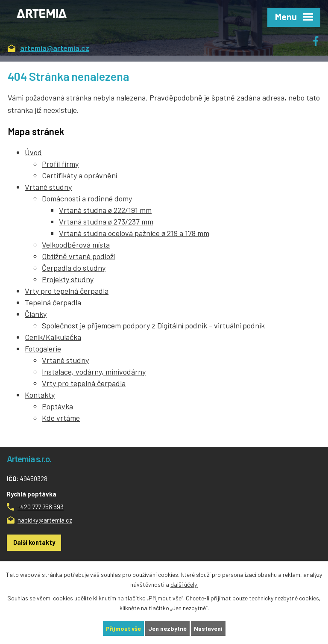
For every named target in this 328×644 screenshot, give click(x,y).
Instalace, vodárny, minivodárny (94, 372)
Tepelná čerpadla (53, 302)
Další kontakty (34, 542)
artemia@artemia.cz (48, 49)
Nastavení (208, 628)
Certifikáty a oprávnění (79, 175)
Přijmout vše (123, 628)
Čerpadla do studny (74, 268)
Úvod (33, 152)
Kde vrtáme (61, 418)
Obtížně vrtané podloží (78, 256)
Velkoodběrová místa (76, 245)
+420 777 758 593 (41, 507)
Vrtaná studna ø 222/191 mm (105, 210)
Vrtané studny (48, 187)
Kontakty (40, 395)
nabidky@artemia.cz (45, 520)
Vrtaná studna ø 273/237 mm (106, 222)
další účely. (184, 584)
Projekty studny (68, 279)
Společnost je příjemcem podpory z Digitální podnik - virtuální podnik (153, 325)
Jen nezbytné (167, 628)
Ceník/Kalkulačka (53, 337)
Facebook (320, 38)
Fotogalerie (43, 349)
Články (36, 314)
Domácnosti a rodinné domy (87, 198)
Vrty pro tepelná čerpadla (67, 291)
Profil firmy (60, 164)
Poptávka (57, 406)
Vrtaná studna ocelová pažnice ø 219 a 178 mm (134, 233)
